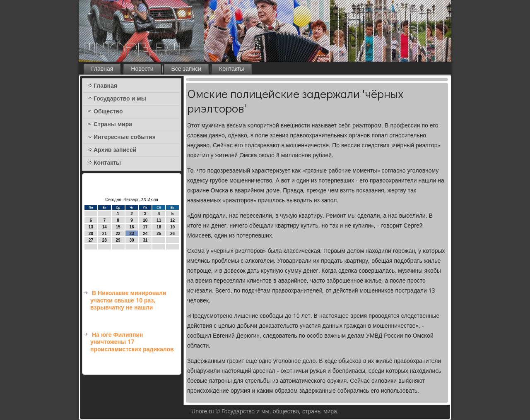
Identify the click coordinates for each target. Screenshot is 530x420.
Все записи (187, 69)
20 (91, 234)
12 (172, 220)
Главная (102, 69)
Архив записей (115, 150)
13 (91, 227)
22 (118, 234)
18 (159, 227)
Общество (108, 112)
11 (159, 220)
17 (145, 227)
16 (131, 227)
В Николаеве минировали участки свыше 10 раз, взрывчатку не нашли (128, 301)
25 (159, 234)
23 (131, 234)
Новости (142, 69)
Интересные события (125, 137)
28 (105, 240)
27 (91, 240)
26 (172, 234)
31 (145, 240)
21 (105, 234)
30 (131, 240)
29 (118, 240)
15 (118, 227)
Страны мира (113, 125)
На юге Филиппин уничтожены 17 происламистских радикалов (132, 342)
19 (172, 227)
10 (145, 220)
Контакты (231, 69)
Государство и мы (120, 99)
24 (145, 234)
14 (105, 227)
